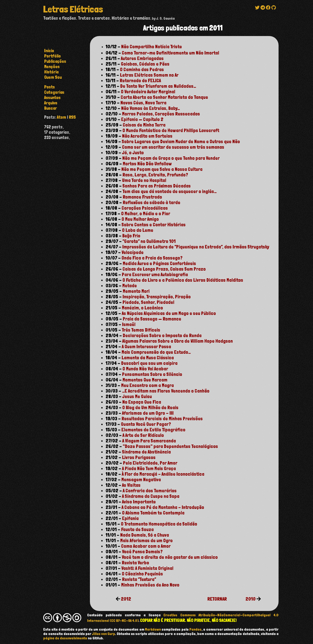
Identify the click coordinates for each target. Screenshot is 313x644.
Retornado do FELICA (140, 81)
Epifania (130, 518)
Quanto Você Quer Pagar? (146, 424)
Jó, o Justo (133, 153)
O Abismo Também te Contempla (153, 513)
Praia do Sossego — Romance (152, 319)
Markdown (153, 629)
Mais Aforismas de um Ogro (146, 541)
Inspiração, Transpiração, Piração (157, 297)
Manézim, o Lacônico (142, 308)
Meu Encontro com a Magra (147, 385)
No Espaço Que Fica (142, 402)
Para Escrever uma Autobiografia (155, 275)
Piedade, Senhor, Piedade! (148, 302)
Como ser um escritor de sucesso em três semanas (173, 147)
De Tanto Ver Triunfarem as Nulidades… (158, 86)
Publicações (55, 61)
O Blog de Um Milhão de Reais (150, 408)
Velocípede (133, 252)
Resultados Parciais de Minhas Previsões (162, 419)
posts (49, 87)
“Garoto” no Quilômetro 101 (149, 241)
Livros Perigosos (139, 457)
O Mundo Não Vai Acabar (145, 369)
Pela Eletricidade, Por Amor (150, 463)
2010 (251, 599)
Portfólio (52, 56)
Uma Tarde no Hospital (144, 180)
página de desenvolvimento (65, 638)
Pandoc (195, 629)
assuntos (52, 98)
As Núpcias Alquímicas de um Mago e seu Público (169, 313)
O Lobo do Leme (138, 230)
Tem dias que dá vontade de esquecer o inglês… (170, 191)
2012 (126, 599)
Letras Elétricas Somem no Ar (149, 75)
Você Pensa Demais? (142, 552)
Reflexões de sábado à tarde (152, 203)
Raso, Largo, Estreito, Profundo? (155, 175)
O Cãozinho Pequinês (142, 574)
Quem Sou (53, 77)
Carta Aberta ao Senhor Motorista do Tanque (164, 97)
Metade (130, 286)
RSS (72, 117)
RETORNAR (217, 599)
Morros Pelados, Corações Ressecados (161, 114)
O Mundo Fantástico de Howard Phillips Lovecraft (171, 130)
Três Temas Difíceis (141, 330)
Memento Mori (136, 291)
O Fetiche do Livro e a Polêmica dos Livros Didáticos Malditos (183, 280)
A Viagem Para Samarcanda (149, 441)
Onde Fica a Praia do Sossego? (152, 258)
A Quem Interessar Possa (146, 347)
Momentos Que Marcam (145, 380)
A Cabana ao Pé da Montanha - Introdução (163, 507)
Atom (61, 117)
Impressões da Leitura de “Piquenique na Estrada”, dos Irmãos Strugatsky (196, 247)
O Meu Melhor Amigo (140, 219)
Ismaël (129, 324)
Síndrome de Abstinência (146, 452)
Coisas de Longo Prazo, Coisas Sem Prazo (164, 269)
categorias (54, 92)
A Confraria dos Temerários (150, 491)
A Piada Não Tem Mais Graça (149, 469)
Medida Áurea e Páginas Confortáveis (159, 263)
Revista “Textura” (139, 579)
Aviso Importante (139, 502)
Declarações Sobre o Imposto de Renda (162, 336)
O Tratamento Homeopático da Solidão (159, 524)
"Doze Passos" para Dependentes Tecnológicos (170, 446)
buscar (51, 108)
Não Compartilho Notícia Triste (152, 47)
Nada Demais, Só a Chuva (145, 535)
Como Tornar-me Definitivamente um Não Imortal (170, 53)
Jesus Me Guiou (137, 396)
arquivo (51, 103)
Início (49, 51)
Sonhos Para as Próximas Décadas (157, 186)
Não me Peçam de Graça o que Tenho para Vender (171, 158)
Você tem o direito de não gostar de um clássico (170, 557)
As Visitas (131, 485)
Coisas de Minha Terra (144, 125)
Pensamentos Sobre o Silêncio (152, 374)
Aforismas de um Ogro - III (148, 413)
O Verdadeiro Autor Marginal (148, 92)
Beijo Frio (131, 236)
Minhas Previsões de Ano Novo (150, 585)
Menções (52, 67)
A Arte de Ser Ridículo (143, 435)
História (51, 72)
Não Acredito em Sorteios (147, 136)
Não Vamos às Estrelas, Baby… (150, 108)
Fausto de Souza (137, 529)
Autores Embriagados (142, 58)
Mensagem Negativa (141, 480)
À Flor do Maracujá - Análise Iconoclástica (163, 474)
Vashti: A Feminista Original (147, 568)
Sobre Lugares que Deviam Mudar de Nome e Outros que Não (181, 142)
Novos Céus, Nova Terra (143, 103)
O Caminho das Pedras (142, 70)
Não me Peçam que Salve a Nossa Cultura (162, 169)
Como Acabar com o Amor (146, 546)
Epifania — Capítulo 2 (142, 119)
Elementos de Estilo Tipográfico (153, 430)
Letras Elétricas (73, 9)
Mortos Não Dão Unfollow (147, 164)
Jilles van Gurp (104, 634)
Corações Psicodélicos (145, 208)
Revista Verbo (135, 563)
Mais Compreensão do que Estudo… (156, 352)
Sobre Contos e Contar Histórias (154, 225)
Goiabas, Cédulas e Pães (145, 64)
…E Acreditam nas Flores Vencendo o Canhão (166, 391)
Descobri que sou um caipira (149, 363)
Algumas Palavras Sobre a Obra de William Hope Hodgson (178, 341)
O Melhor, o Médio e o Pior (146, 214)
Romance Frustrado (142, 197)
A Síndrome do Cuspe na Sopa (151, 496)
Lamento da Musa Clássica (148, 358)
